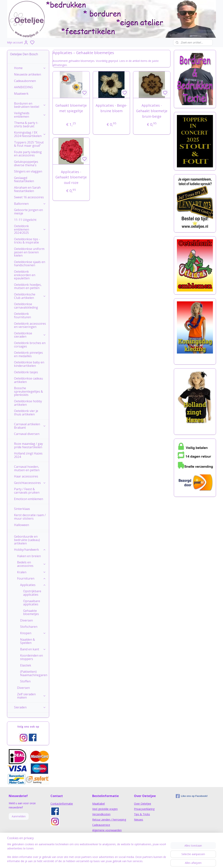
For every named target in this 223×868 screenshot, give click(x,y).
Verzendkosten (101, 814)
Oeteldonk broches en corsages (30, 345)
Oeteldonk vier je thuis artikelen (26, 413)
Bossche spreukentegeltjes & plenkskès (28, 391)
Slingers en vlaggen (28, 171)
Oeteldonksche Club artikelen (30, 296)
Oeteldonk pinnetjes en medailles (28, 354)
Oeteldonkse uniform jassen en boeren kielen (29, 252)
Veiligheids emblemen (30, 115)
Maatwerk (21, 94)
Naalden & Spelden (28, 641)
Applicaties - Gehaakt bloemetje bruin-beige (152, 111)
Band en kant (33, 649)
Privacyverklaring (144, 809)
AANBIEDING (23, 87)
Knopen (33, 633)
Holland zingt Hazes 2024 (28, 455)
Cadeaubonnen (25, 81)
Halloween (22, 525)
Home (30, 68)
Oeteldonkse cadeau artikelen (28, 380)
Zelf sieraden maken (32, 696)
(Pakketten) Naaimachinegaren (34, 673)
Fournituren (32, 578)
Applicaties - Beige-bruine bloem (111, 108)
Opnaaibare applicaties (32, 603)
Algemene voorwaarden (107, 830)
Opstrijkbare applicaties (32, 593)
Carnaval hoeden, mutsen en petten (27, 468)
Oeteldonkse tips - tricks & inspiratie (27, 241)
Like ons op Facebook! (192, 796)
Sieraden (30, 707)
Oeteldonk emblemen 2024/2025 (30, 229)
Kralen (32, 572)
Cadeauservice (101, 825)
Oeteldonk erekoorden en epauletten (25, 275)
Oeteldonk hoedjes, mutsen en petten (28, 286)
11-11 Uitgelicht (25, 220)
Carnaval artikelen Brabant (30, 426)
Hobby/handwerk (30, 550)
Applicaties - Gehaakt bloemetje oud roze (71, 177)
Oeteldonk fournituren (22, 315)
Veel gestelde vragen (105, 809)
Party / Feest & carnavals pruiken (27, 491)
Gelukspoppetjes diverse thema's (26, 163)
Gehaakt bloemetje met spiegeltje (71, 108)
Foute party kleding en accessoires (28, 154)
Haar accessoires (26, 476)
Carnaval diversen (27, 434)
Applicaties (33, 585)
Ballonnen (30, 204)
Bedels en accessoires (32, 564)
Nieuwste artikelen (28, 74)
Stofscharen (29, 627)
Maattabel (98, 804)
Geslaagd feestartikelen (24, 180)
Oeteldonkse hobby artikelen (28, 403)
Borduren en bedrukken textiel (30, 105)
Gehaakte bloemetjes (31, 612)
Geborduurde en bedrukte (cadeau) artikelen (27, 540)
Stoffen (25, 681)
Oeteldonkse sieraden (30, 335)
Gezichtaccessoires (30, 483)
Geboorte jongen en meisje (28, 212)
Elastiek (26, 665)
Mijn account (18, 43)
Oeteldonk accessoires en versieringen (30, 325)
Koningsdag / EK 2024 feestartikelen (30, 134)
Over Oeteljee (143, 804)
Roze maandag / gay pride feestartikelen (28, 445)
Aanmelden (19, 816)
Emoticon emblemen (29, 499)
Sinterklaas (22, 509)
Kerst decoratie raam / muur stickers (30, 517)
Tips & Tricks (142, 814)
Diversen (26, 620)
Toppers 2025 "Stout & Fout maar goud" (29, 144)
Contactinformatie (62, 804)
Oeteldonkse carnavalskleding (26, 306)
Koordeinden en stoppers (32, 657)
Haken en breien (29, 556)
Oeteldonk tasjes (26, 372)
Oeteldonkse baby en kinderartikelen (29, 364)
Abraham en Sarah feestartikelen (27, 189)
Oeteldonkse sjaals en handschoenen (30, 264)
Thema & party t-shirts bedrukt (26, 124)
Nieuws (139, 820)
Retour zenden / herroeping (109, 820)
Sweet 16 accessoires (29, 197)
